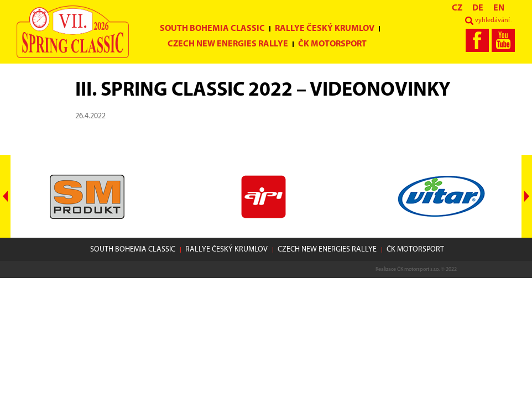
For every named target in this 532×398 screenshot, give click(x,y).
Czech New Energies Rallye (228, 44)
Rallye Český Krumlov (325, 29)
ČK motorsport (332, 44)
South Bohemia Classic (212, 29)
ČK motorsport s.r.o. (418, 269)
